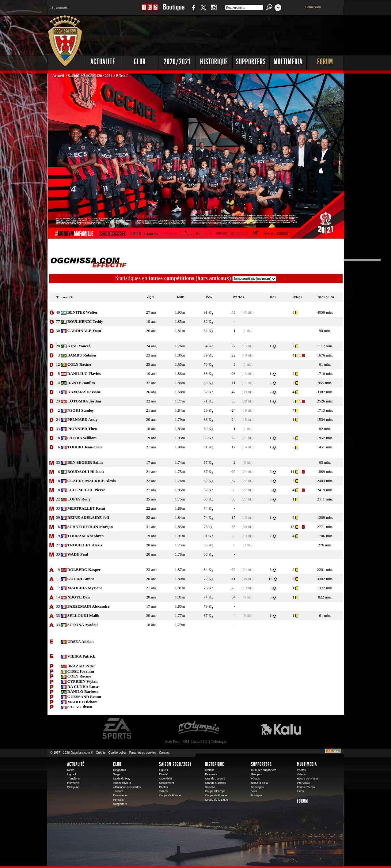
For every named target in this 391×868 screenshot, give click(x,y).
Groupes (256, 774)
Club (140, 62)
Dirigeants (120, 770)
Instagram (214, 11)
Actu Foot (172, 742)
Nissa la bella (259, 783)
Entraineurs (120, 795)
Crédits (101, 753)
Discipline (73, 787)
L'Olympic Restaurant (199, 729)
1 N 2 (150, 11)
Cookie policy (117, 753)
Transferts (73, 779)
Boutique (174, 11)
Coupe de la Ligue (216, 800)
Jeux (254, 791)
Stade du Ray (122, 779)
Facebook (193, 11)
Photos (163, 787)
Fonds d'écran (306, 787)
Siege (117, 774)
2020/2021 (177, 62)
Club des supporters (264, 770)
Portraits (118, 800)
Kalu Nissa (281, 729)
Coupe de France (170, 795)
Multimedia (288, 62)
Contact (164, 753)
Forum (325, 62)
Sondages (257, 787)
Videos (163, 791)
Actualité (103, 62)
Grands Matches (215, 783)
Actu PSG (200, 742)
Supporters (251, 62)
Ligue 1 (72, 774)
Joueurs (118, 791)
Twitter (203, 11)
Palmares (211, 774)
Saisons (74, 76)
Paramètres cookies (143, 753)
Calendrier (166, 779)
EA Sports (117, 729)
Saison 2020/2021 (175, 764)
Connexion (313, 7)
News (71, 770)
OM (186, 742)
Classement (167, 783)
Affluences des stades (127, 787)
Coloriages (219, 742)
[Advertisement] (233, 34)
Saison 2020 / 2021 (98, 76)
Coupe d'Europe (215, 791)
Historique (214, 62)
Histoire (210, 770)
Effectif (163, 774)
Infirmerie (73, 783)
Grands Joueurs (215, 779)
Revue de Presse (308, 779)
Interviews (303, 783)
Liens (300, 791)
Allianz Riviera (122, 783)
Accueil (59, 76)
